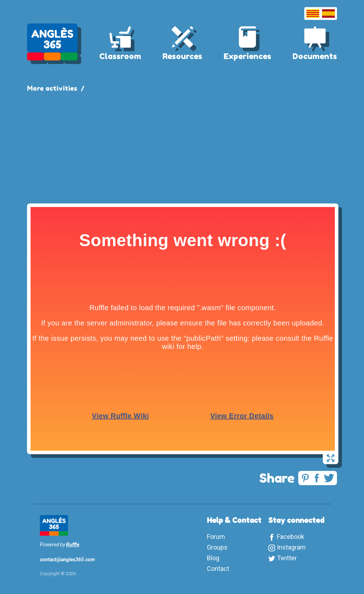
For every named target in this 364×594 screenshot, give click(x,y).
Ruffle (73, 545)
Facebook (291, 537)
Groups (217, 547)
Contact (218, 569)
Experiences (247, 56)
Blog (213, 558)
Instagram (291, 547)
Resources (182, 56)
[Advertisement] (182, 147)
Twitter (287, 558)
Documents (315, 56)
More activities (52, 88)
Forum (216, 537)
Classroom (120, 56)
